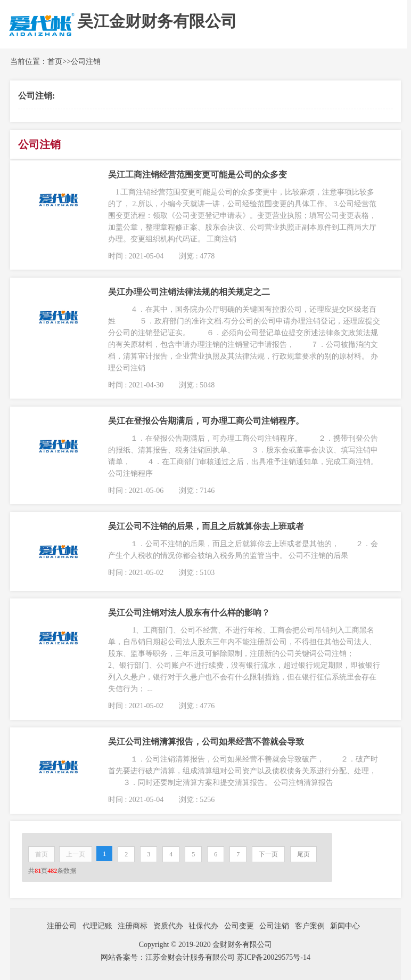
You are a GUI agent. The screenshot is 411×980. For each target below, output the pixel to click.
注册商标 (133, 926)
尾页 (303, 854)
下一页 (268, 854)
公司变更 (239, 926)
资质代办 (168, 926)
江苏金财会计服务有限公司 (191, 957)
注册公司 (62, 926)
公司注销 (86, 62)
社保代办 (203, 926)
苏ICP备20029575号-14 (274, 957)
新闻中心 (345, 926)
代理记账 (97, 926)
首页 (55, 62)
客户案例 (310, 926)
